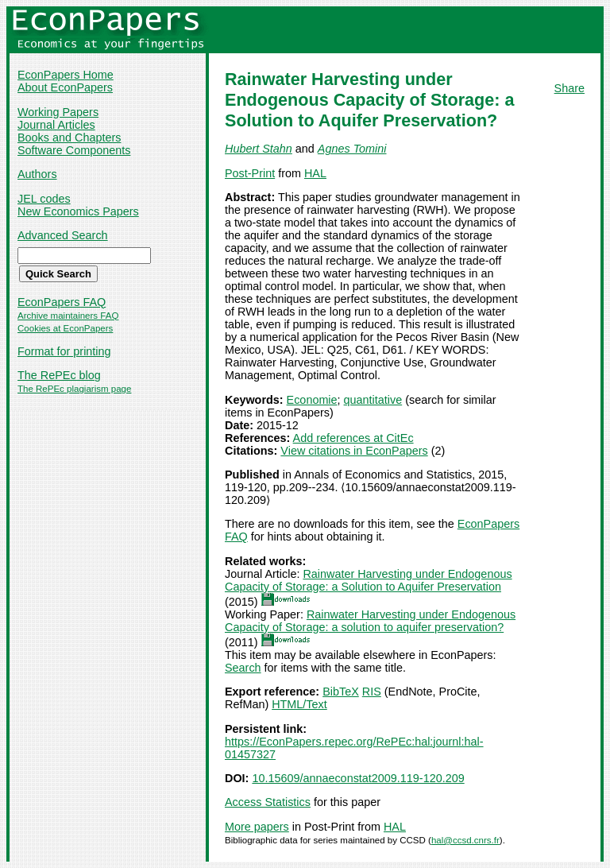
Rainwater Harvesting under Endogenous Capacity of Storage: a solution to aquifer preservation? (370, 621)
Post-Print (250, 173)
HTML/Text (299, 704)
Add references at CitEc (353, 438)
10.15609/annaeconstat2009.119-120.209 (358, 778)
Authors (37, 174)
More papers (257, 827)
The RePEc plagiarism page (74, 389)
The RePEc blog (59, 375)
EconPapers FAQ (62, 302)
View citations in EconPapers (354, 451)
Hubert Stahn (259, 149)
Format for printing (64, 351)
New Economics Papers (78, 211)
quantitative (373, 400)
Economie (312, 400)
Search (243, 668)
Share (569, 88)
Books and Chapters (69, 138)
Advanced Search (63, 235)
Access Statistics (268, 802)
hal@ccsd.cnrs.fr (465, 840)
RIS (372, 692)
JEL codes (44, 199)
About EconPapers (65, 87)
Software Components (74, 150)
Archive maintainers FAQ (68, 316)
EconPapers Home (66, 75)
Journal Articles (56, 125)
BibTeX (341, 692)
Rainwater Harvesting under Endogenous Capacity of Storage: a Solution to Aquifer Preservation (369, 580)
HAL (315, 173)
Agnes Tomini (352, 149)
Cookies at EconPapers (65, 328)
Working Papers (58, 112)
